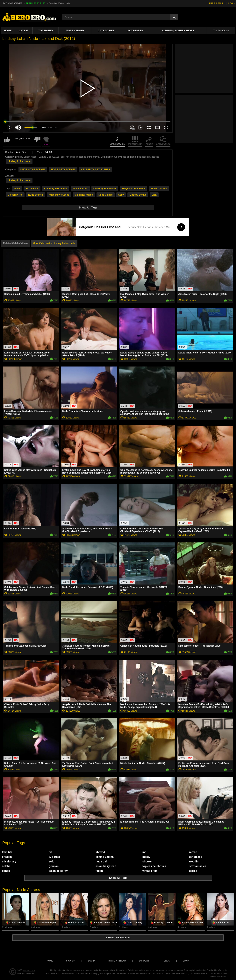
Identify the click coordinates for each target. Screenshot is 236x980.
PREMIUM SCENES (36, 3)
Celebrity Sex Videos (56, 189)
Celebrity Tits (15, 195)
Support (144, 961)
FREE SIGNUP (216, 3)
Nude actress (80, 189)
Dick (154, 195)
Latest (24, 30)
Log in (92, 961)
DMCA (186, 961)
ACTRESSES (135, 30)
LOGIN (232, 3)
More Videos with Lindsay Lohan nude (54, 243)
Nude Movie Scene (59, 195)
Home (8, 30)
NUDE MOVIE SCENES (33, 170)
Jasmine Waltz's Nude (60, 3)
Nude (17, 189)
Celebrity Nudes (84, 195)
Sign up (71, 961)
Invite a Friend (117, 961)
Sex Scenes (32, 189)
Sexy (121, 195)
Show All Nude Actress (118, 938)
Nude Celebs (106, 195)
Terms (166, 961)
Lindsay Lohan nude (19, 161)
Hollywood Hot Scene (134, 189)
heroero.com (29, 970)
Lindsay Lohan (138, 195)
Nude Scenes (36, 195)
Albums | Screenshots (178, 30)
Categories (106, 30)
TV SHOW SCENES (12, 3)
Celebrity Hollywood (105, 189)
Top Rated (46, 30)
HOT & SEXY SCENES (63, 170)
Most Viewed (75, 30)
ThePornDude (221, 30)
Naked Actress (159, 189)
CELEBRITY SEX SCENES (96, 170)
